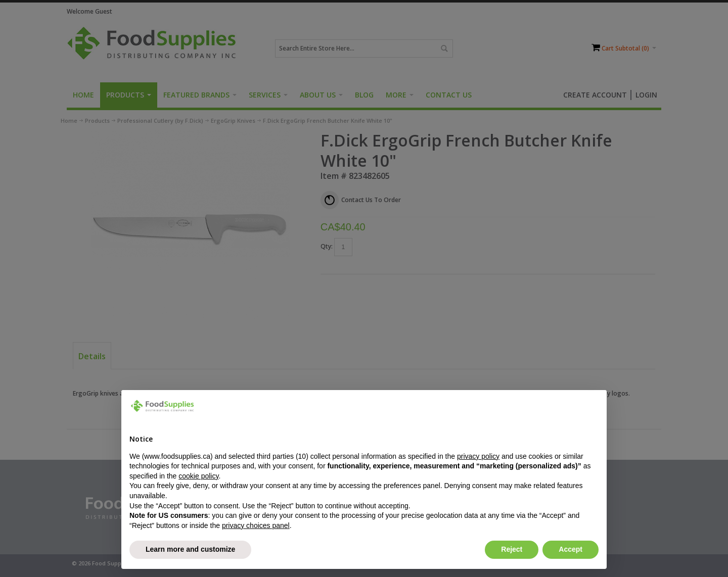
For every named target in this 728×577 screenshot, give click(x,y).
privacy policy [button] (478, 456)
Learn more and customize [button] (190, 549)
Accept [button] (571, 549)
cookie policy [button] (198, 476)
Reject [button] (512, 549)
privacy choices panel (256, 525)
